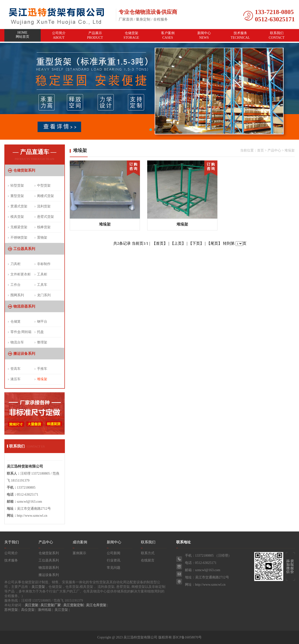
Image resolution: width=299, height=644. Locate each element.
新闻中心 (204, 35)
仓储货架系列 (24, 170)
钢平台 (42, 322)
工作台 (15, 285)
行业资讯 (114, 560)
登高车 (15, 369)
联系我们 (277, 35)
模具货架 (17, 217)
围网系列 (17, 295)
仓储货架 (131, 35)
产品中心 (274, 150)
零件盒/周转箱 (21, 332)
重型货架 (17, 196)
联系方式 (148, 553)
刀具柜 (15, 264)
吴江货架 (38, 587)
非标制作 (44, 264)
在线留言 (148, 560)
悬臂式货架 (46, 217)
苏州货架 (11, 610)
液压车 (15, 379)
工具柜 (42, 274)
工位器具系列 (24, 249)
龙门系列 (44, 295)
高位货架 (28, 610)
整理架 (42, 342)
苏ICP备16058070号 (187, 637)
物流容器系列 (24, 306)
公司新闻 (114, 553)
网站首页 (23, 36)
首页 (261, 150)
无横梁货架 (19, 227)
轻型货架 (17, 186)
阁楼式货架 (46, 196)
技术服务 (240, 35)
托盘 (40, 332)
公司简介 (59, 35)
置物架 (42, 238)
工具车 (42, 285)
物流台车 (17, 342)
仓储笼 (15, 322)
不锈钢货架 (19, 238)
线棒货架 (44, 227)
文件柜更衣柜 (21, 274)
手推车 (42, 369)
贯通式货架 (19, 206)
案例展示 (79, 553)
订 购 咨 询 (133, 167)
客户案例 (168, 35)
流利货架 (44, 206)
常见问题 (114, 568)
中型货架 (44, 186)
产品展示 (95, 35)
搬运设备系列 (24, 354)
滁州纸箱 (45, 610)
